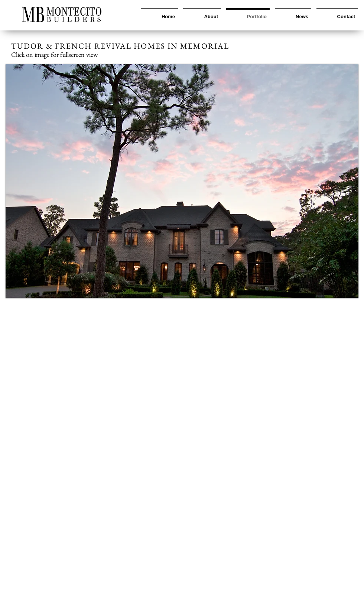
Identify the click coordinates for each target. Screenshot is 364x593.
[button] (182, 181)
